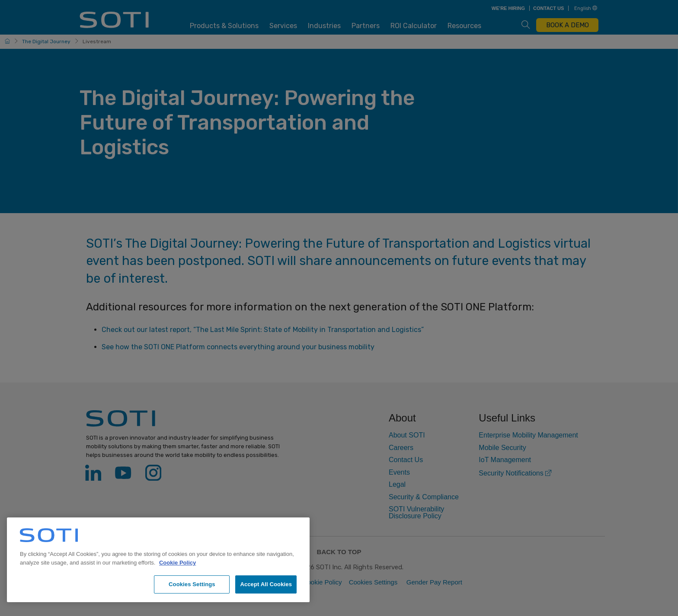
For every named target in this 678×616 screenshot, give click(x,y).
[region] (158, 560)
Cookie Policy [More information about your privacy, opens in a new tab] (177, 563)
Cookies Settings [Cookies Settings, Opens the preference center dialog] (192, 584)
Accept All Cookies (266, 584)
